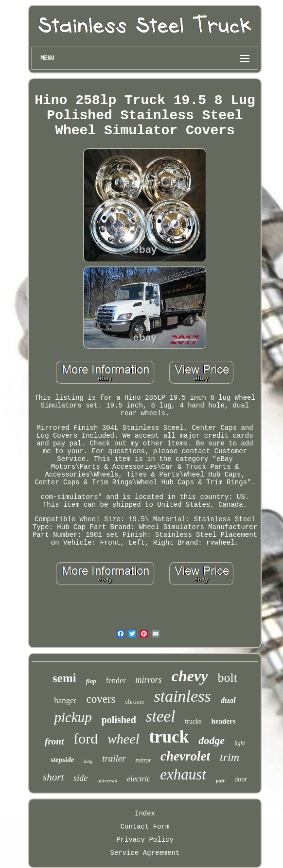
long (88, 761)
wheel (123, 739)
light (240, 743)
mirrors (149, 680)
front (54, 741)
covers (101, 699)
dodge (212, 740)
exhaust (183, 774)
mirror (143, 761)
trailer (114, 758)
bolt (227, 678)
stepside (62, 760)
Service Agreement (145, 853)
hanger (65, 700)
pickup (73, 717)
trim (230, 757)
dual (228, 700)
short (53, 777)
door (241, 779)
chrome (135, 701)
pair (220, 780)
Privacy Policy (145, 840)
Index (145, 814)
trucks (193, 721)
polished (119, 720)
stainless (182, 696)
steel (160, 716)
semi (64, 678)
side (80, 778)
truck (169, 737)
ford (86, 738)
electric (139, 779)
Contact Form (145, 827)
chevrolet (185, 756)
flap (91, 681)
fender (116, 681)
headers (224, 721)
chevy (190, 676)
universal (107, 780)
